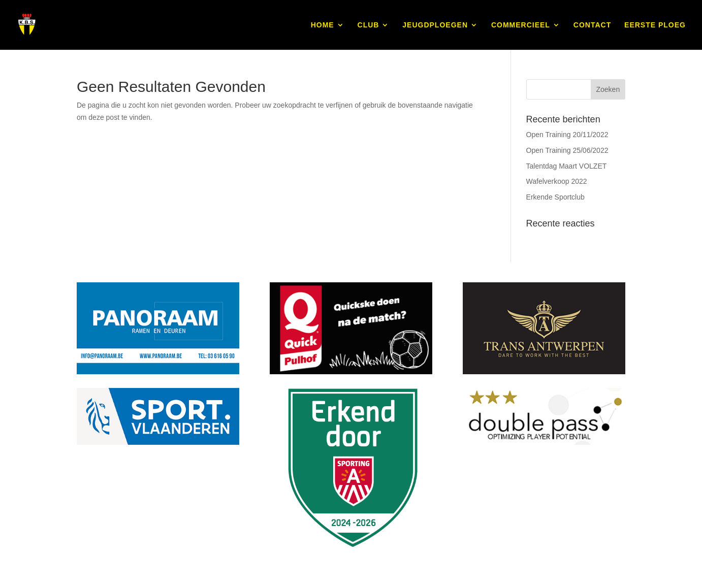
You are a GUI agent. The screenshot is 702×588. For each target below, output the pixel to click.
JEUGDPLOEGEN (435, 25)
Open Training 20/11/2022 (567, 135)
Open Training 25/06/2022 (567, 150)
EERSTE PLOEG (655, 25)
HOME (323, 25)
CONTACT (592, 25)
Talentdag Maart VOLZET (567, 166)
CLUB (369, 25)
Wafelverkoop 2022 (557, 181)
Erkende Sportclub (555, 197)
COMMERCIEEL (521, 25)
